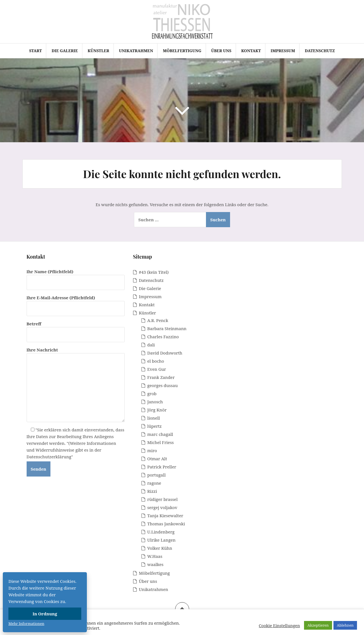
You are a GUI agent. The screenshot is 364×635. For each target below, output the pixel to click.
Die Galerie (65, 51)
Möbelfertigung (182, 51)
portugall (157, 475)
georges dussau (163, 385)
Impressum (283, 51)
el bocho (156, 361)
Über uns (221, 51)
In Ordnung (45, 614)
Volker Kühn (160, 548)
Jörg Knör (157, 410)
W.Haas (155, 556)
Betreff (76, 329)
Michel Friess (161, 442)
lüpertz (155, 426)
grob (152, 394)
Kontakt (251, 51)
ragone (154, 483)
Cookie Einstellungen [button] (280, 625)
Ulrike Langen (162, 540)
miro (152, 450)
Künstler (98, 51)
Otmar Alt (157, 459)
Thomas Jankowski (166, 524)
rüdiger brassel (163, 499)
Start (36, 51)
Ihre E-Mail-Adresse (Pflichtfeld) (76, 303)
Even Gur (157, 369)
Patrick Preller (162, 467)
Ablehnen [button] (345, 625)
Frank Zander (161, 377)
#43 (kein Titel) (154, 272)
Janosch (155, 402)
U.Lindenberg (161, 532)
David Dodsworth (165, 353)
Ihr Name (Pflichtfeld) (76, 277)
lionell (154, 418)
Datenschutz (320, 51)
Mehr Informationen (26, 624)
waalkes (156, 564)
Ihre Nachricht (76, 353)
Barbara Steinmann (167, 328)
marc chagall (160, 434)
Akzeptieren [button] (318, 625)
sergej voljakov (162, 507)
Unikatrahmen (136, 51)
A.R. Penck (158, 320)
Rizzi (152, 491)
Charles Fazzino (163, 337)
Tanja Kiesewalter (165, 516)
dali (151, 345)
